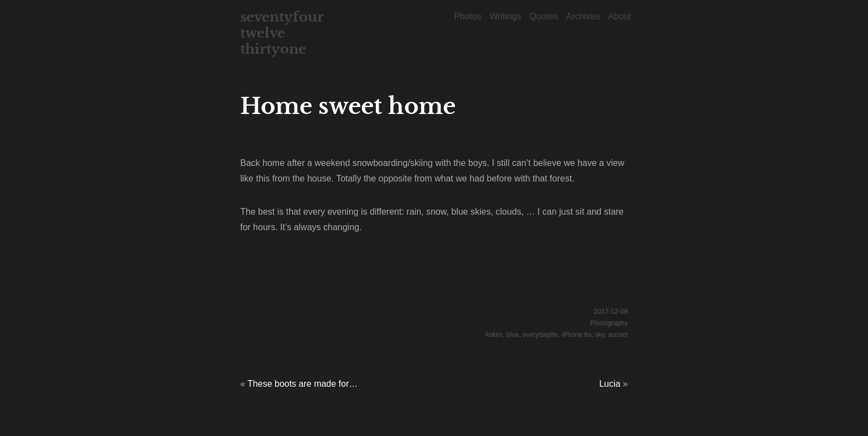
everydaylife (540, 335)
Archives (583, 16)
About (619, 16)
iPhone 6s (577, 335)
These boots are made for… (303, 384)
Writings (505, 16)
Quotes (544, 16)
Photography (609, 323)
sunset (618, 335)
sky (600, 335)
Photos (468, 16)
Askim (494, 335)
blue (513, 335)
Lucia (609, 384)
